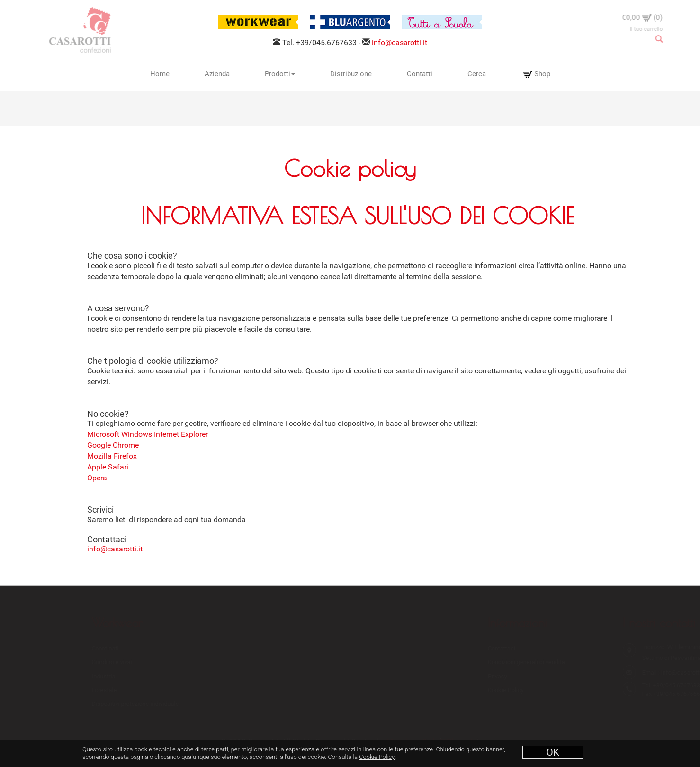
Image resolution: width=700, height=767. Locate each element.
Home (160, 74)
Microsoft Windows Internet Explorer (148, 434)
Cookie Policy (377, 757)
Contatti (420, 74)
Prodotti (280, 74)
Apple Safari (108, 467)
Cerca (477, 74)
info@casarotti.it (399, 42)
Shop (537, 74)
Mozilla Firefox (112, 456)
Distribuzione (351, 74)
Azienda (217, 74)
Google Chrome (113, 445)
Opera (97, 478)
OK (553, 752)
